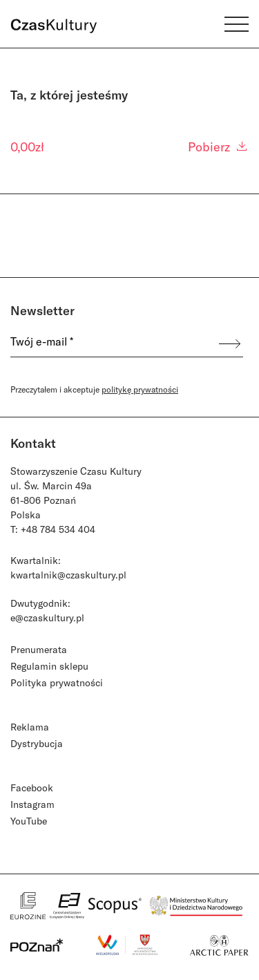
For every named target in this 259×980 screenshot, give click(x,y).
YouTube (29, 821)
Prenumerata (39, 649)
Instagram (32, 804)
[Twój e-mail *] (114, 344)
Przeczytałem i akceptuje (94, 389)
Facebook (32, 788)
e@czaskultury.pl (47, 618)
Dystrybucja (37, 743)
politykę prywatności (140, 389)
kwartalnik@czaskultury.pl (68, 575)
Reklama (30, 727)
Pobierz (218, 147)
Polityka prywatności (57, 682)
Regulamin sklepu (49, 666)
